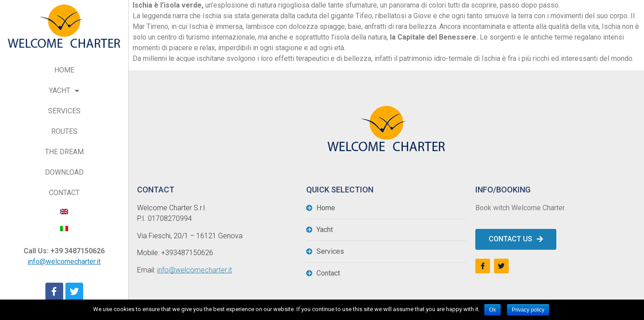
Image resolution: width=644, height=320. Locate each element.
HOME (64, 70)
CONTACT (64, 193)
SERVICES (64, 111)
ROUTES (64, 131)
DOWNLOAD (64, 172)
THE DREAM (64, 152)
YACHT (64, 91)
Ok (492, 310)
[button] (516, 239)
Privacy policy (528, 310)
